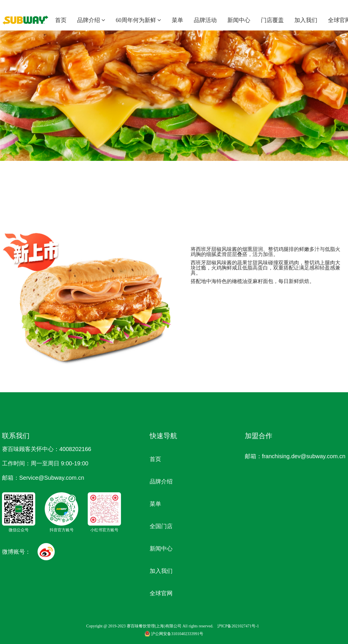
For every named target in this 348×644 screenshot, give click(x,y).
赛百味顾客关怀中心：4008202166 (47, 449)
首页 (61, 20)
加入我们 (306, 20)
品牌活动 (205, 20)
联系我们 (16, 436)
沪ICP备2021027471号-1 (238, 626)
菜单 (177, 20)
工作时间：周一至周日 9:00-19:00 (45, 463)
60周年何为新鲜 (138, 20)
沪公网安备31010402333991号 (174, 634)
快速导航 (163, 436)
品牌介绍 (91, 20)
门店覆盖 (272, 20)
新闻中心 (239, 20)
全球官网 (161, 593)
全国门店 (161, 526)
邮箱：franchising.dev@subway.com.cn (295, 456)
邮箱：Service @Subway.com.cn (43, 478)
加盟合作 (259, 436)
